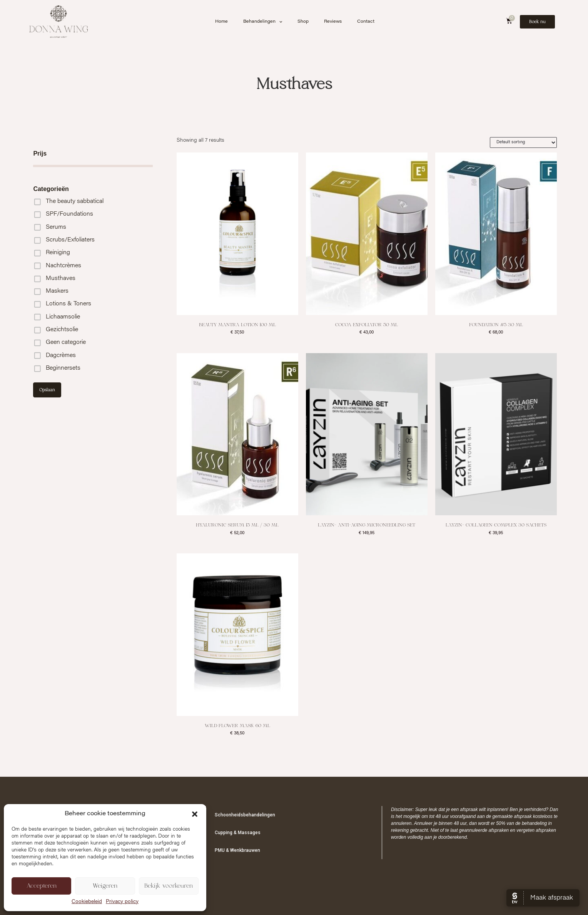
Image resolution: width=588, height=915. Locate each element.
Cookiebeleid (87, 902)
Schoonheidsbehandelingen (245, 815)
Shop (303, 22)
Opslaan (47, 390)
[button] (195, 814)
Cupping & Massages (238, 833)
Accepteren (42, 886)
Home (221, 22)
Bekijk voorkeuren (169, 886)
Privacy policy (122, 902)
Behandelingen (263, 22)
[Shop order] (523, 142)
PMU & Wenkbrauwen (237, 850)
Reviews (333, 22)
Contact (366, 22)
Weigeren (105, 886)
